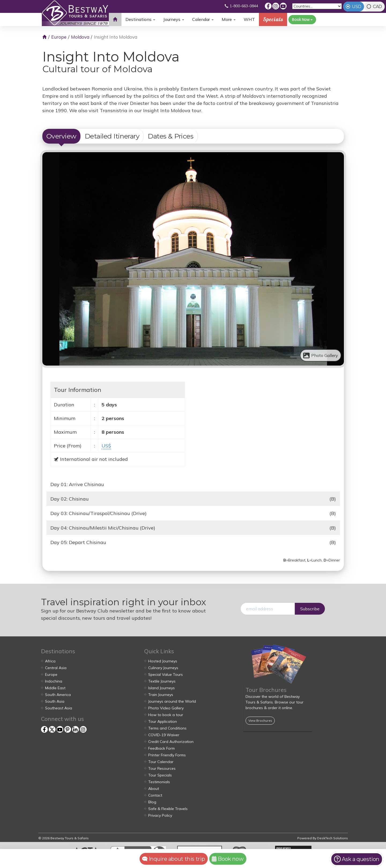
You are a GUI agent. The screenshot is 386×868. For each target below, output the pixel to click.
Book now (228, 859)
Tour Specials (160, 775)
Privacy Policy (160, 815)
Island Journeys (162, 688)
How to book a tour (166, 715)
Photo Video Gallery (166, 708)
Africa (50, 661)
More (229, 19)
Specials (273, 19)
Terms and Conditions (167, 728)
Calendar (203, 19)
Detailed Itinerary (112, 136)
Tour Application (163, 721)
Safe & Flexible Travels (168, 809)
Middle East (55, 688)
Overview (61, 136)
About (154, 789)
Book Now (302, 20)
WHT (249, 21)
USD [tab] (357, 7)
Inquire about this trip (174, 859)
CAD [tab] (377, 7)
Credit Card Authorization (171, 742)
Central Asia (56, 668)
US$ (106, 446)
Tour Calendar (161, 762)
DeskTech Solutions (333, 838)
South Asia (55, 701)
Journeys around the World (172, 701)
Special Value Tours (166, 674)
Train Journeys (161, 695)
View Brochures (260, 721)
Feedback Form (162, 748)
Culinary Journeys (163, 668)
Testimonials (159, 782)
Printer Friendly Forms (167, 755)
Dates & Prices (170, 136)
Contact (155, 795)
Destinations (140, 19)
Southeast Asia (59, 708)
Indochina (54, 681)
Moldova (80, 37)
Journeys (174, 19)
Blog (152, 802)
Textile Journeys (162, 681)
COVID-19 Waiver (164, 735)
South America (58, 695)
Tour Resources (162, 768)
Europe (59, 37)
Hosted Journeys (163, 661)
